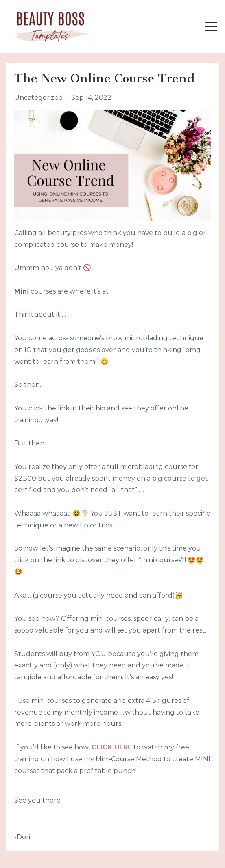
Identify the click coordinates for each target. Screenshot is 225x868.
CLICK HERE (112, 747)
